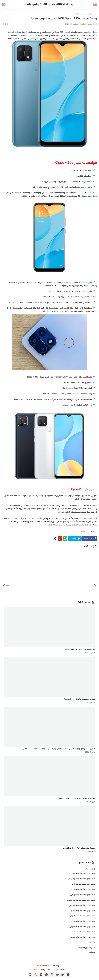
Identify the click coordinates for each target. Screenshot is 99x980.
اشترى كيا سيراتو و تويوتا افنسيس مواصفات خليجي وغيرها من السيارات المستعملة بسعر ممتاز (59, 749)
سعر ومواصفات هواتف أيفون (82, 873)
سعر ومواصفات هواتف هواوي (82, 926)
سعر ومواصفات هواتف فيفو (83, 910)
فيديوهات (91, 942)
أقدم (6, 585)
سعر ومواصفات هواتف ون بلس (81, 937)
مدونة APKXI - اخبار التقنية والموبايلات (49, 4)
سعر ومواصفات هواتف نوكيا (83, 921)
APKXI (40, 965)
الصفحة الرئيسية (91, 14)
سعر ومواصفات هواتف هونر (83, 932)
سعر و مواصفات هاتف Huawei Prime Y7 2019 (77, 798)
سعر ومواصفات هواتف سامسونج (81, 900)
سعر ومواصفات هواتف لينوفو (82, 916)
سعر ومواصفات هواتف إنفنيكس (81, 879)
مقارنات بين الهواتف (87, 948)
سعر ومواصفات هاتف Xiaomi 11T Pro (80, 649)
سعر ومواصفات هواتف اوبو (83, 884)
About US (51, 970)
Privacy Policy (39, 970)
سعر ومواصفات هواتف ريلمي (82, 895)
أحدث (93, 585)
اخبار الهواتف (78, 14)
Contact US (61, 970)
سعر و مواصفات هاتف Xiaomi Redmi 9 (79, 699)
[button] (95, 4)
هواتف (92, 952)
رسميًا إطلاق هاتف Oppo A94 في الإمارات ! (78, 848)
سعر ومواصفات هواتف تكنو (83, 889)
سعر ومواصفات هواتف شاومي (82, 905)
